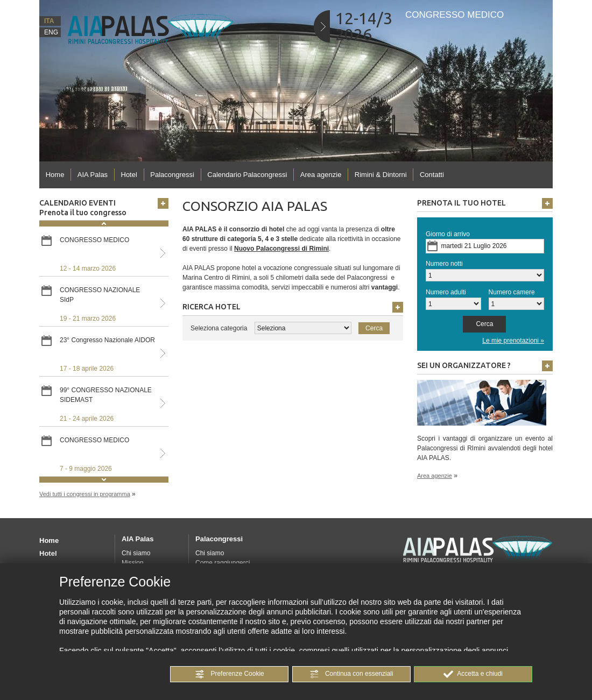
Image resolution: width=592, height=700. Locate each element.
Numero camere (512, 292)
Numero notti (444, 264)
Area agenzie (321, 175)
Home (55, 175)
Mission (133, 563)
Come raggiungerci (223, 563)
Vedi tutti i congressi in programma (85, 494)
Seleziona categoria (219, 328)
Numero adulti (446, 292)
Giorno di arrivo (448, 234)
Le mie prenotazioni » (513, 341)
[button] (229, 674)
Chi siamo (136, 553)
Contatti (432, 175)
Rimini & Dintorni (381, 175)
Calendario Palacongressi (247, 175)
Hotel (129, 175)
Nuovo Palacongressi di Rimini (281, 249)
